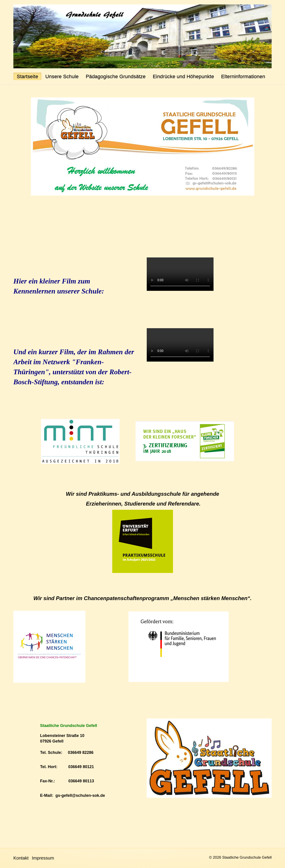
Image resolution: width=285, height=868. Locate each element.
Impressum (43, 858)
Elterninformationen (243, 76)
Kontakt (21, 858)
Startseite (27, 76)
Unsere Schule (62, 76)
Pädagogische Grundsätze (116, 76)
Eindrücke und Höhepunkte (183, 76)
